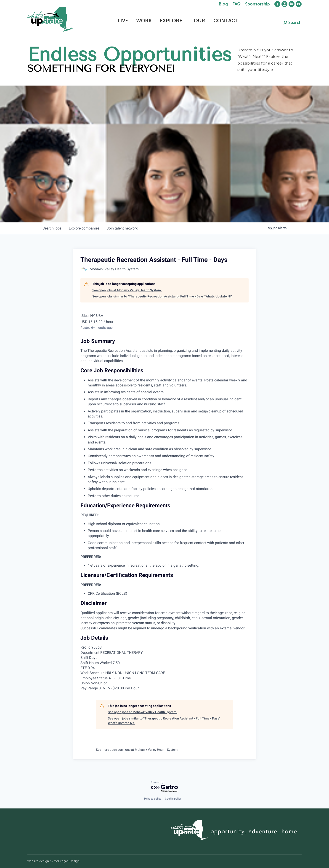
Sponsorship (257, 4)
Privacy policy (153, 799)
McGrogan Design (67, 861)
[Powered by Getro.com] (164, 787)
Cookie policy (173, 799)
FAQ (236, 4)
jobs (52, 228)
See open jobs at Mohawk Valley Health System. (127, 290)
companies (84, 228)
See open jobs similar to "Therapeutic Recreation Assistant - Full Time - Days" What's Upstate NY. (162, 296)
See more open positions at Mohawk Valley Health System (137, 750)
